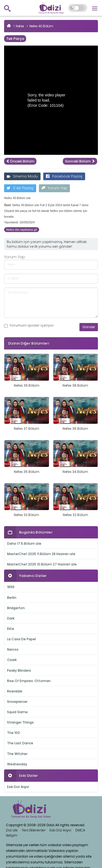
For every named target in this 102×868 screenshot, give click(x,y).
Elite (11, 629)
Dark (11, 618)
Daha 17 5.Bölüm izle (24, 543)
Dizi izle (12, 830)
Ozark (12, 660)
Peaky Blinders (19, 670)
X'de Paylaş (20, 188)
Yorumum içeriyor (29, 325)
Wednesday (17, 764)
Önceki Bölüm (20, 161)
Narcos (13, 649)
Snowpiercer (17, 702)
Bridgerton (16, 608)
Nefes (20, 26)
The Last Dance (20, 743)
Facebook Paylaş (64, 176)
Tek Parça (15, 39)
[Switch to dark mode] (78, 8)
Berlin (12, 598)
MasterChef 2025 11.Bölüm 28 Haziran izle (41, 554)
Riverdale (15, 691)
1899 (11, 587)
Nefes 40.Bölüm (41, 26)
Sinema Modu (22, 176)
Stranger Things (20, 722)
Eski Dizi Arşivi (18, 787)
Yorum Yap (54, 188)
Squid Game (17, 712)
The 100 (13, 733)
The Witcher (17, 754)
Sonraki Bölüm (80, 161)
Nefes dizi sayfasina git (22, 230)
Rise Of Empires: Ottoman (29, 681)
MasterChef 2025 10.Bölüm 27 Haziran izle (42, 564)
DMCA (80, 830)
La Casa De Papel (21, 639)
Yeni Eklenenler (34, 830)
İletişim (12, 835)
